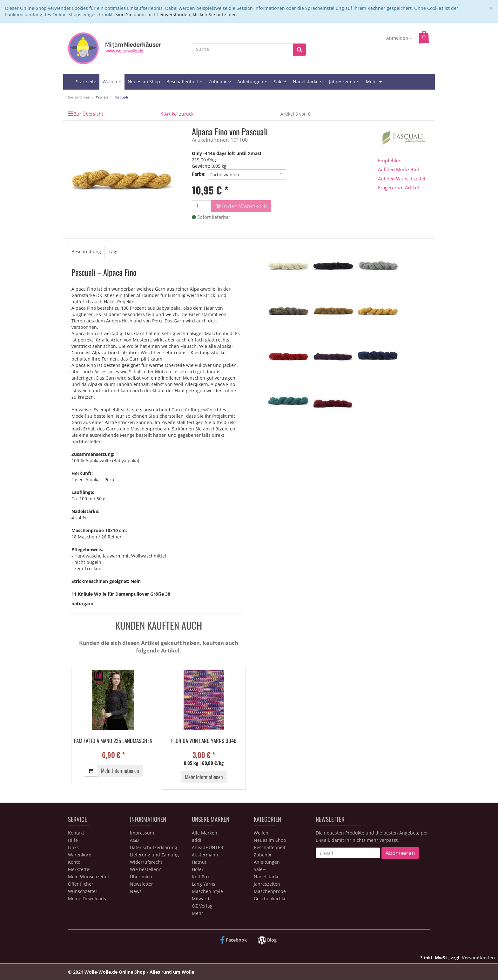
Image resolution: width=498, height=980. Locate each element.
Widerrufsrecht (146, 862)
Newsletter (141, 884)
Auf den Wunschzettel (402, 179)
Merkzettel (79, 869)
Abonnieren (400, 853)
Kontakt (76, 833)
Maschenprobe (270, 891)
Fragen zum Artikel (398, 187)
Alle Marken (205, 833)
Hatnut (199, 862)
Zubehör (220, 81)
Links (73, 847)
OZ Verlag (202, 906)
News (136, 891)
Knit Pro (200, 877)
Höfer (198, 869)
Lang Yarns (204, 884)
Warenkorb (80, 855)
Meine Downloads (87, 899)
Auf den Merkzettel (398, 169)
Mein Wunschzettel (88, 877)
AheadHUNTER (208, 847)
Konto (74, 862)
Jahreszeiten (344, 81)
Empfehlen (390, 160)
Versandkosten (478, 958)
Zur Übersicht (89, 114)
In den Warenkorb (241, 206)
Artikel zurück (179, 114)
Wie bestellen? (145, 869)
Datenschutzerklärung (154, 847)
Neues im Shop (144, 81)
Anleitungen (252, 81)
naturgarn (82, 603)
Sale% (280, 81)
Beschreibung (86, 251)
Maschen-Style (207, 891)
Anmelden (399, 38)
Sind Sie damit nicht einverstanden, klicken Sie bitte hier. (176, 14)
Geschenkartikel (271, 899)
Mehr (374, 81)
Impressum (142, 833)
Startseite (86, 81)
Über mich (141, 877)
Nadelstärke (308, 81)
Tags (114, 251)
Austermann (205, 855)
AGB (134, 840)
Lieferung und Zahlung (154, 855)
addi (197, 840)
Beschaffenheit (184, 81)
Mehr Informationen (120, 770)
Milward (201, 899)
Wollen (112, 81)
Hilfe (73, 840)
